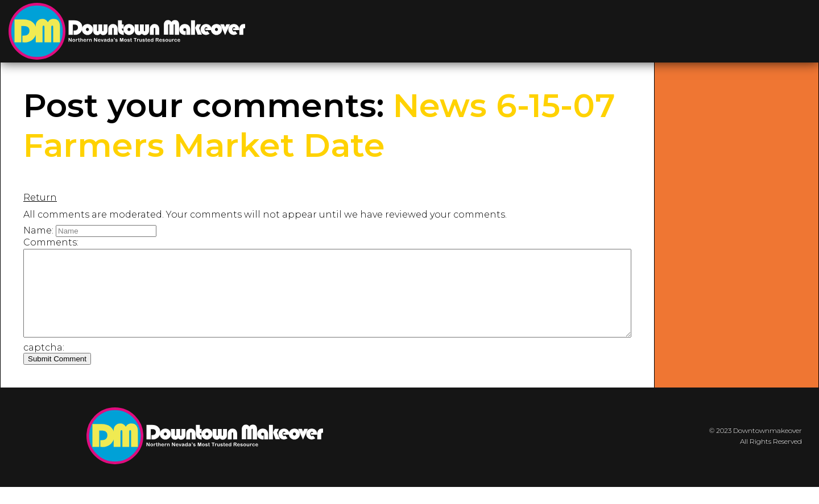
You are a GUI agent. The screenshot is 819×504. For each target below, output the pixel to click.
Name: (38, 230)
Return (40, 197)
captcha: (44, 365)
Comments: (51, 242)
